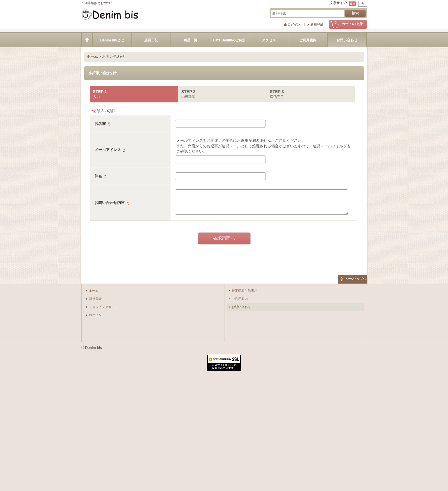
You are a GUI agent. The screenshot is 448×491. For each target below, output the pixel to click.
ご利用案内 (240, 299)
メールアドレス (108, 150)
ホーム (94, 291)
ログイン (294, 25)
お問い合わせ (241, 307)
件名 (99, 176)
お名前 (101, 124)
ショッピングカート (103, 307)
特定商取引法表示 (245, 291)
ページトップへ (355, 279)
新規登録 (317, 25)
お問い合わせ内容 (110, 203)
